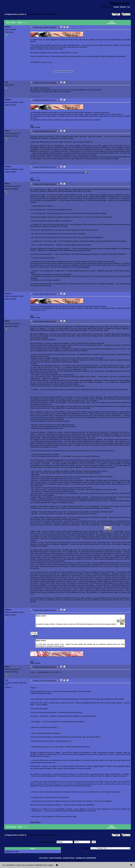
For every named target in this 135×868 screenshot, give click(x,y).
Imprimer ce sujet (12, 851)
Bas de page (11, 22)
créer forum (43, 858)
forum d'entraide (55, 858)
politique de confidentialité (86, 858)
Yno (129, 7)
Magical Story (12, 14)
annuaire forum (69, 858)
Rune (22, 14)
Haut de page (11, 827)
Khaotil (116, 7)
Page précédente (112, 22)
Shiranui (123, 7)
